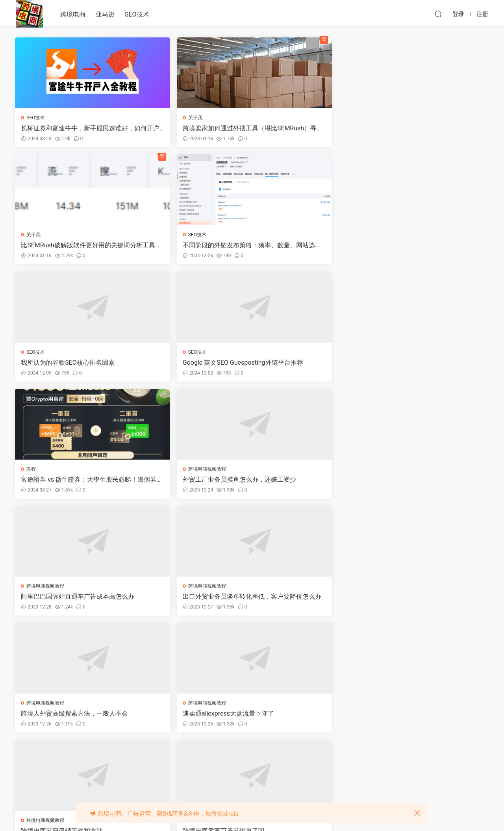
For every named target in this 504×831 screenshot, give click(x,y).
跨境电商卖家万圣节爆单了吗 (183, 481)
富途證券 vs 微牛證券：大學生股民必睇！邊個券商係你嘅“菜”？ (311, 246)
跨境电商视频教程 (406, 236)
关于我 (154, 118)
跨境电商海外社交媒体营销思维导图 (429, 599)
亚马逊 (105, 14)
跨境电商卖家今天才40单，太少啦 (189, 599)
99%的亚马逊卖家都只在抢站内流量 (312, 599)
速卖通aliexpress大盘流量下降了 (428, 364)
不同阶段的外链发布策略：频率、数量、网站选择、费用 (429, 128)
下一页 (271, 757)
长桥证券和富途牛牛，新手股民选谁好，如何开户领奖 (69, 128)
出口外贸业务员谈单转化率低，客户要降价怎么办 (189, 364)
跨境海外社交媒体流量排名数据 (66, 717)
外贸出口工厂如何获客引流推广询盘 (309, 482)
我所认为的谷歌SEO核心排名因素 (69, 246)
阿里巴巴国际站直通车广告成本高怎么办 (69, 364)
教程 (272, 236)
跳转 (311, 757)
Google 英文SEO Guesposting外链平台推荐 (189, 246)
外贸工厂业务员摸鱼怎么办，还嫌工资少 (429, 246)
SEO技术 (137, 14)
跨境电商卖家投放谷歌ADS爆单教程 (72, 599)
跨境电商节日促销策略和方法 (63, 481)
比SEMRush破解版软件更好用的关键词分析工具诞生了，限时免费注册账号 (310, 128)
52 (250, 757)
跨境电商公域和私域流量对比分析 (189, 717)
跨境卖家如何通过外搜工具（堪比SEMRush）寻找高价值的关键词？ (191, 128)
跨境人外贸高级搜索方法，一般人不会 (309, 364)
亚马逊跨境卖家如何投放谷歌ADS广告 (432, 482)
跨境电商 (73, 14)
